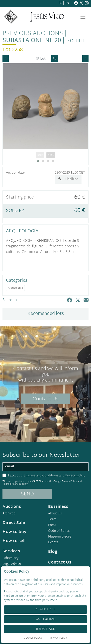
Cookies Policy (33, 638)
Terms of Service (12, 484)
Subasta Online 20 (32, 41)
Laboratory (11, 558)
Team (52, 520)
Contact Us (45, 399)
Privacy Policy (75, 476)
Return (75, 41)
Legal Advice (12, 564)
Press (52, 525)
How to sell (14, 541)
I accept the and (47, 476)
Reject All (46, 629)
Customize (45, 619)
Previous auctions (33, 34)
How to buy (14, 532)
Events (53, 543)
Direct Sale (14, 523)
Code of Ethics (59, 531)
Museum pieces (60, 537)
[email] (45, 467)
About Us (55, 514)
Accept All (46, 609)
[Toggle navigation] (83, 17)
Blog (53, 552)
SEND (27, 494)
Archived (9, 514)
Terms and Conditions (42, 476)
